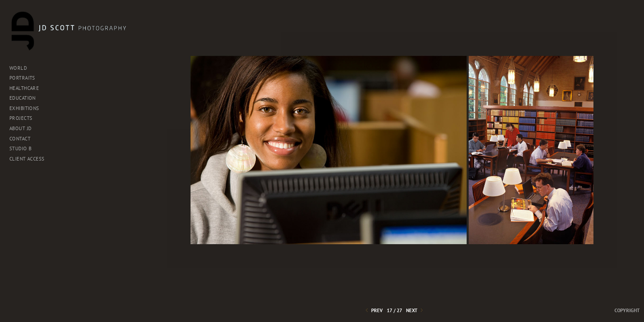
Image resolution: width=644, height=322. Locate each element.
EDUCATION (23, 98)
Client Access (27, 159)
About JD (20, 128)
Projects (24, 118)
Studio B (24, 148)
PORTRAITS (22, 78)
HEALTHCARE (24, 88)
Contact (23, 139)
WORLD (18, 68)
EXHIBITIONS (28, 108)
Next (415, 311)
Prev (373, 311)
